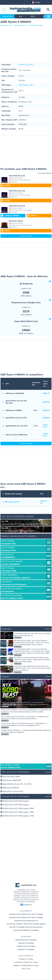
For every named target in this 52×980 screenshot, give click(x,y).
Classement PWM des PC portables (26, 930)
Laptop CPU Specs (20, 25)
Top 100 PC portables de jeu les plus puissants (26, 927)
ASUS (33, 16)
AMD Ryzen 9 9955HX (36, 25)
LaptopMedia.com (6, 25)
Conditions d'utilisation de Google (26, 962)
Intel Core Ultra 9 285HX (27, 777)
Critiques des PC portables (26, 946)
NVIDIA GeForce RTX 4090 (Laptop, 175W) (18, 812)
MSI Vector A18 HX (12, 502)
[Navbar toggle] (4, 10)
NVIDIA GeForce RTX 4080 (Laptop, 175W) (18, 816)
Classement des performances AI (26, 921)
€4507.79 (46, 393)
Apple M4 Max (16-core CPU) (16, 426)
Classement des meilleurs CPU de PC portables (26, 914)
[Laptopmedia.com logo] (26, 10)
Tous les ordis (7, 16)
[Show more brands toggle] (49, 16)
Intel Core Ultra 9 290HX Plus (17, 435)
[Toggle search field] (48, 10)
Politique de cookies (26, 959)
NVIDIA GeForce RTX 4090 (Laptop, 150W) (18, 808)
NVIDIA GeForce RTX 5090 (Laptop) (16, 801)
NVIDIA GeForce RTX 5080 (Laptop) (16, 805)
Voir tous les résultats (26, 236)
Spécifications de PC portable (26, 940)
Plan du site (26, 969)
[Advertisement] (26, 44)
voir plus (48, 629)
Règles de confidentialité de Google (26, 965)
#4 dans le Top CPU (26, 65)
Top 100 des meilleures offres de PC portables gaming (26, 924)
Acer (21, 16)
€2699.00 (46, 418)
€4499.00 (46, 402)
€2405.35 (46, 410)
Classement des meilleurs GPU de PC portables (26, 917)
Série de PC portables (26, 943)
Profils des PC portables (26, 949)
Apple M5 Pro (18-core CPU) (16, 418)
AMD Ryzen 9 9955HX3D (15, 393)
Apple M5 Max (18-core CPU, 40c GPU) (16, 402)
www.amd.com (24, 115)
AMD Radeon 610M (26, 85)
